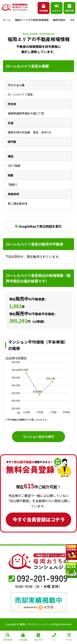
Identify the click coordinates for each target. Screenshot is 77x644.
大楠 (72, 20)
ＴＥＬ (54, 637)
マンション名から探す (39, 437)
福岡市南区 (59, 20)
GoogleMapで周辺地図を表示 (38, 226)
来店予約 (69, 8)
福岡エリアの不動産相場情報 (32, 20)
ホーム (7, 20)
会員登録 (44, 8)
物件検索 (8, 637)
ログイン (57, 8)
